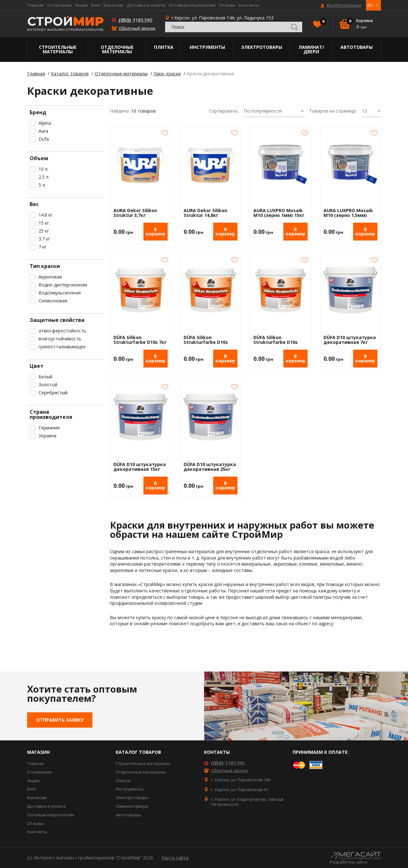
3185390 (135, 20)
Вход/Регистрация (344, 5)
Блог (96, 5)
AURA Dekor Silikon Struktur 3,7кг (135, 213)
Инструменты (207, 47)
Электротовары (262, 47)
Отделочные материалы (117, 49)
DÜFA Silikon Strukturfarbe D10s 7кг (140, 340)
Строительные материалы (58, 49)
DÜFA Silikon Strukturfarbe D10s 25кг (276, 340)
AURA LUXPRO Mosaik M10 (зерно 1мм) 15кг (279, 213)
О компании (59, 5)
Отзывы (227, 5)
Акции (81, 5)
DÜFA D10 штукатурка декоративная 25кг (210, 467)
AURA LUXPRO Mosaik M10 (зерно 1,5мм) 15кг (348, 213)
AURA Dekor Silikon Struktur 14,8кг (205, 213)
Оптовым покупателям (192, 5)
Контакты (249, 5)
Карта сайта (175, 858)
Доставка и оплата (146, 5)
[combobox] (274, 111)
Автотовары (357, 47)
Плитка (164, 47)
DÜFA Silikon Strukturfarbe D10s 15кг (206, 340)
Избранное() (322, 22)
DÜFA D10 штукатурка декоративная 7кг (350, 340)
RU (370, 5)
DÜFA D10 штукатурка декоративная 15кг (140, 467)
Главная (35, 5)
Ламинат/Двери (311, 49)
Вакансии (113, 5)
